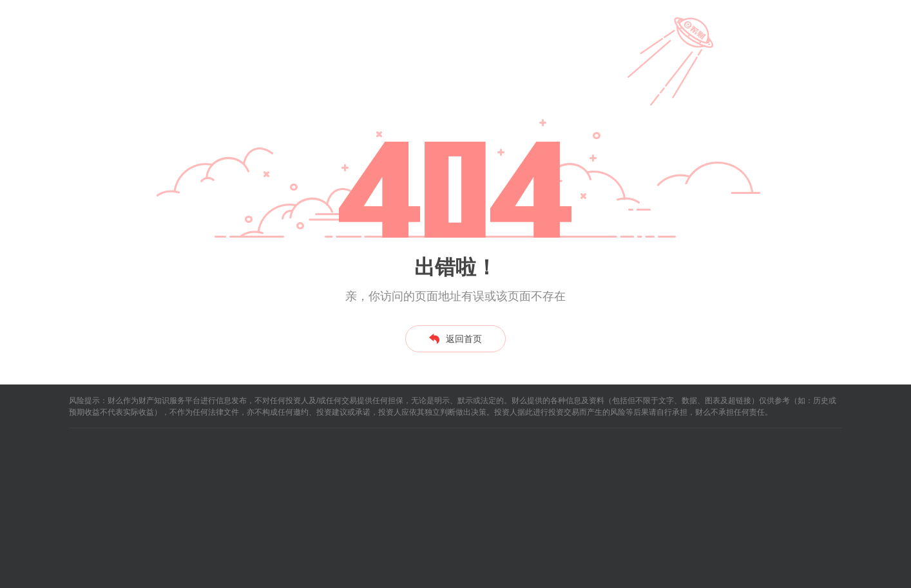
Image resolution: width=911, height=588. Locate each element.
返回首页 (455, 339)
